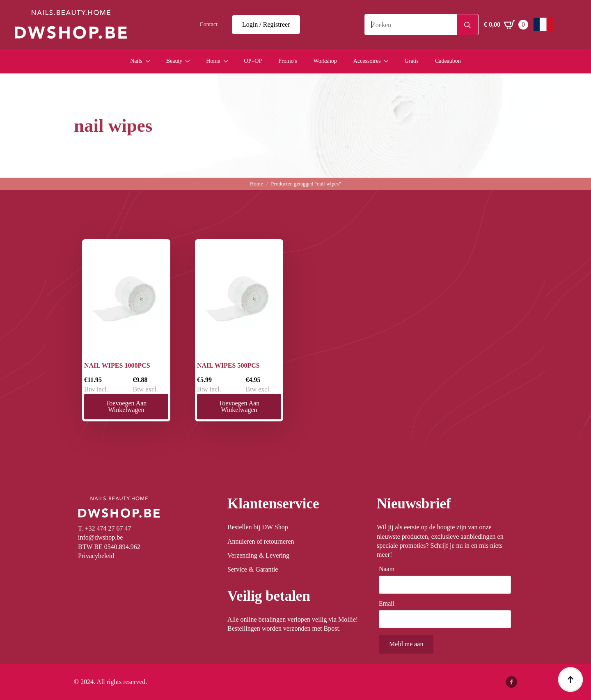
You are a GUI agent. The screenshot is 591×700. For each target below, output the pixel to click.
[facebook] (511, 682)
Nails (136, 61)
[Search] (467, 25)
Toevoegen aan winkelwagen (126, 406)
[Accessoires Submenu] (389, 61)
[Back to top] (570, 679)
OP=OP (253, 61)
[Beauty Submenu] (190, 61)
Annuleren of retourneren (261, 541)
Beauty (174, 61)
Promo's (287, 61)
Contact (209, 24)
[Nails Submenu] (150, 61)
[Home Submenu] (228, 61)
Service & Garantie (253, 569)
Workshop (325, 61)
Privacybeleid (96, 556)
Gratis (412, 61)
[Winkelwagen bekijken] (506, 25)
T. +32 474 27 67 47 (105, 528)
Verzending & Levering (258, 555)
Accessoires (367, 61)
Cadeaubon (448, 61)
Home (213, 61)
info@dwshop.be (100, 537)
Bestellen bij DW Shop (258, 527)
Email (389, 604)
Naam (389, 569)
